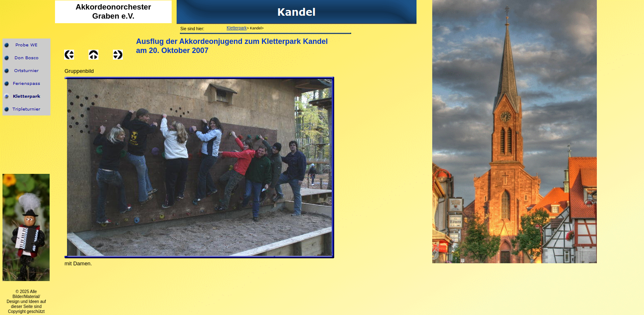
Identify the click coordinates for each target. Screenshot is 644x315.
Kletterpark (237, 28)
